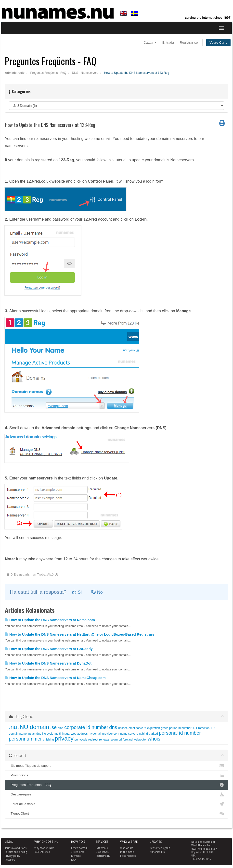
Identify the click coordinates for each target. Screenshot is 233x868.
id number (185, 728)
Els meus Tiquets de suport (116, 766)
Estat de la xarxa (116, 804)
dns (113, 727)
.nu (13, 727)
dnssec (123, 728)
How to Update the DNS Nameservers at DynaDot (48, 663)
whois (154, 739)
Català (150, 43)
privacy (64, 738)
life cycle (48, 734)
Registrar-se (189, 43)
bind (60, 728)
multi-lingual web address (71, 734)
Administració (15, 73)
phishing (48, 740)
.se (53, 727)
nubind (143, 734)
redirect (93, 740)
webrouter (140, 740)
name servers (129, 734)
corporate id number (86, 727)
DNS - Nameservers (85, 73)
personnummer (25, 739)
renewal (104, 740)
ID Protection (201, 728)
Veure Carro (218, 43)
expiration (154, 728)
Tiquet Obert (116, 814)
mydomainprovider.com (104, 734)
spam (114, 740)
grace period (169, 728)
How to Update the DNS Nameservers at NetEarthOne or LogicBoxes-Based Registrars (80, 634)
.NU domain (34, 727)
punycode (81, 740)
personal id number (180, 733)
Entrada (168, 43)
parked (153, 734)
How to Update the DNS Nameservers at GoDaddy (49, 649)
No (97, 592)
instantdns (34, 734)
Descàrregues (116, 794)
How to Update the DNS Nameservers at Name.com (50, 620)
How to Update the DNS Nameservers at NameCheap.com (55, 678)
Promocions (116, 775)
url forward (126, 740)
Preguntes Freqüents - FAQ (48, 73)
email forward (137, 728)
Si (77, 592)
